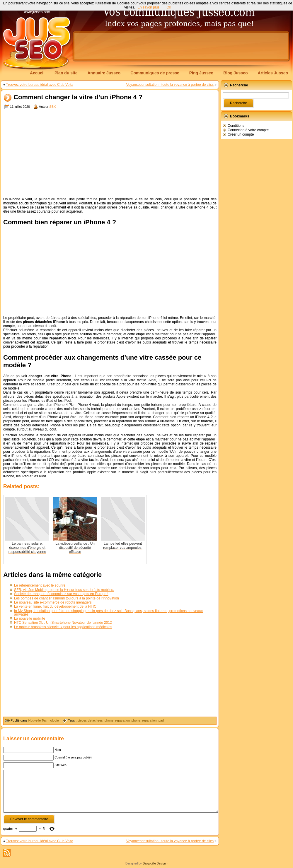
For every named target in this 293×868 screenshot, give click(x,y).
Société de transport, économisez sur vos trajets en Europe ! (61, 594)
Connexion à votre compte (248, 130)
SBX (52, 107)
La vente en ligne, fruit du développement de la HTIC (55, 606)
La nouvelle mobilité (30, 618)
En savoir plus (148, 7)
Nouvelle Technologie (44, 720)
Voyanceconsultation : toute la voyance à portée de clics (170, 85)
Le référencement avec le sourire (40, 585)
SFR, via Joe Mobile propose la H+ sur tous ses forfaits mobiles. (64, 590)
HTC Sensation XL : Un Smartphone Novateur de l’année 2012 (63, 623)
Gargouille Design (154, 863)
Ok (169, 7)
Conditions (236, 126)
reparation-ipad (153, 720)
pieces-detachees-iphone (95, 720)
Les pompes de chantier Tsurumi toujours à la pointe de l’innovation (67, 598)
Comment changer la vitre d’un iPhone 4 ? (78, 97)
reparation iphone (128, 720)
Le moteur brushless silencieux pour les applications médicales (63, 627)
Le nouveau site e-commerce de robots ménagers (53, 602)
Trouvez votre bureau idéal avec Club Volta (40, 85)
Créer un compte (241, 134)
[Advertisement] (110, 154)
